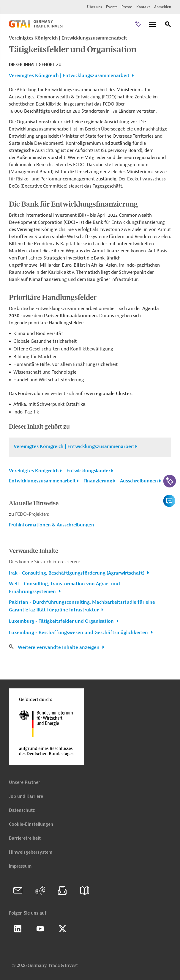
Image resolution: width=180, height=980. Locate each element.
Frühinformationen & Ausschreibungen (51, 525)
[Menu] (153, 25)
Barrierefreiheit (25, 838)
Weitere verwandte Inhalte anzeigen (59, 647)
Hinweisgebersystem (31, 852)
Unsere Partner (25, 782)
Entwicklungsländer (88, 471)
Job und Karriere (26, 796)
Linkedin (18, 929)
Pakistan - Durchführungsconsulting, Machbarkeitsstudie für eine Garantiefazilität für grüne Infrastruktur (82, 606)
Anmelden (163, 7)
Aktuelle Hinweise (34, 503)
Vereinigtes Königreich (34, 471)
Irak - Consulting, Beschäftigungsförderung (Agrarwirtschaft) (77, 573)
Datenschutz (22, 810)
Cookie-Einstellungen (31, 824)
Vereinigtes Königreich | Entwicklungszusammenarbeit (69, 75)
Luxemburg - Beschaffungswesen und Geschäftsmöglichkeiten (79, 633)
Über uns (94, 7)
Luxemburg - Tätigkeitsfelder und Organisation (62, 621)
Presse (127, 7)
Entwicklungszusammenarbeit (42, 481)
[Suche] (168, 25)
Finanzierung (98, 481)
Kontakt (143, 7)
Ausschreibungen (139, 481)
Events (112, 7)
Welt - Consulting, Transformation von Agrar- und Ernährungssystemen (64, 588)
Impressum (20, 866)
